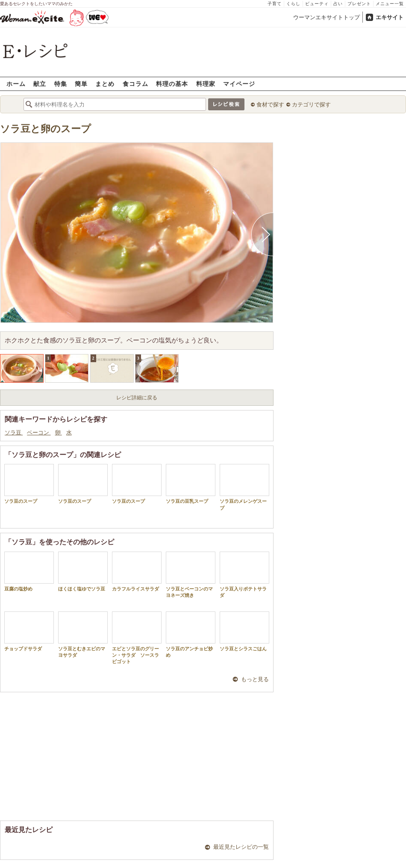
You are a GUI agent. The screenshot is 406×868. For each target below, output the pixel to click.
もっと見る (255, 679)
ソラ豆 (14, 433)
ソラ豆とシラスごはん (244, 631)
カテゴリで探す (311, 105)
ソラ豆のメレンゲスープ (244, 487)
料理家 (206, 84)
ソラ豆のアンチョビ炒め (191, 635)
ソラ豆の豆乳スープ (191, 484)
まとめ (105, 84)
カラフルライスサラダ (137, 571)
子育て (275, 4)
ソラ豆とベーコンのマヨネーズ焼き (191, 575)
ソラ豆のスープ (29, 484)
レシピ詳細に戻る (137, 398)
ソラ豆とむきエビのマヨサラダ (83, 635)
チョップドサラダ (29, 631)
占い (338, 4)
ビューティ (317, 4)
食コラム (135, 84)
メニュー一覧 (390, 4)
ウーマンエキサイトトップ (327, 17)
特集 (61, 84)
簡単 (81, 84)
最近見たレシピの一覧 (241, 847)
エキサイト (390, 17)
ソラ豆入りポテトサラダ (244, 575)
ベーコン (39, 433)
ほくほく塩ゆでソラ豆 (83, 571)
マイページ (239, 84)
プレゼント (359, 4)
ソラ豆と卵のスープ (46, 129)
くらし (293, 4)
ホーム (16, 84)
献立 (40, 84)
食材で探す (270, 105)
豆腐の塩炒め (29, 571)
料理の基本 (172, 84)
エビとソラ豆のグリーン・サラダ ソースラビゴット (137, 638)
